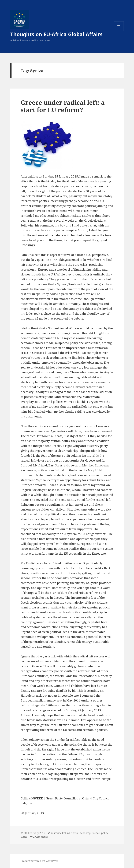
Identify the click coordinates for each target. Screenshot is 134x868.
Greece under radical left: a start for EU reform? (63, 106)
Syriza (24, 837)
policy (105, 833)
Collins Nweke (70, 833)
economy (85, 833)
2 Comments (40, 837)
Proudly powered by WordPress (39, 861)
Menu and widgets (119, 31)
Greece (96, 833)
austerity (56, 833)
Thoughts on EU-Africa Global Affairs (56, 34)
